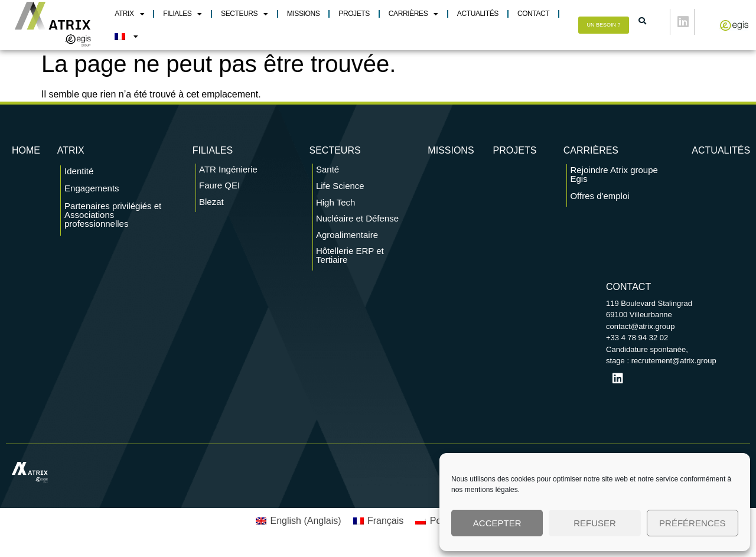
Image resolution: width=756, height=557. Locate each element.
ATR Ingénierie (228, 175)
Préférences (693, 523)
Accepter (497, 523)
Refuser (595, 523)
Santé (328, 175)
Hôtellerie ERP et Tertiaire (350, 261)
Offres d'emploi (599, 201)
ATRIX (71, 156)
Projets (354, 14)
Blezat (211, 207)
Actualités (478, 14)
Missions (303, 14)
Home (26, 156)
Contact (533, 14)
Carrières (413, 14)
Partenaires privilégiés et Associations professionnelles (113, 220)
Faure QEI (219, 191)
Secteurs (245, 14)
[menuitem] (126, 37)
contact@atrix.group (641, 332)
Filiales (183, 14)
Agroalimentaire (347, 240)
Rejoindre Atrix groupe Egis (614, 180)
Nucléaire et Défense (357, 224)
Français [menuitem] (385, 526)
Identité (79, 176)
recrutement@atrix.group (674, 366)
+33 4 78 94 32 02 (637, 343)
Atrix (129, 14)
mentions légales (491, 490)
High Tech (335, 208)
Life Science (340, 191)
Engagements (92, 194)
